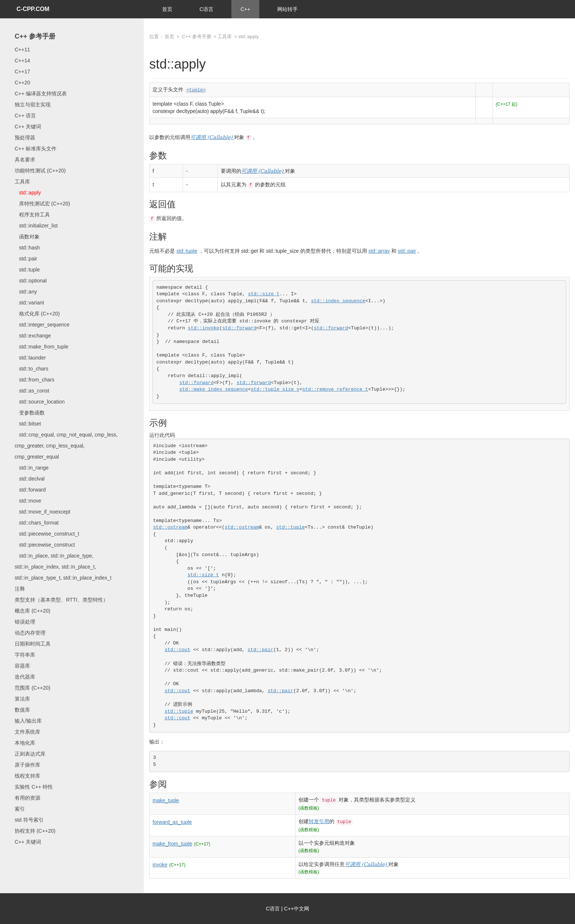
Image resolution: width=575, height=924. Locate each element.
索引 (20, 809)
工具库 (22, 182)
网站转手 (287, 9)
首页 (167, 9)
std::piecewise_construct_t (47, 534)
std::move (28, 501)
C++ (245, 9)
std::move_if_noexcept (43, 512)
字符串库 (25, 655)
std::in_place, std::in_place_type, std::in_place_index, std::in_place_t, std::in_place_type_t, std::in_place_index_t (63, 567)
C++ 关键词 (28, 127)
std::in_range (32, 468)
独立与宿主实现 (33, 105)
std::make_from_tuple (41, 347)
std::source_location (40, 402)
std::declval (30, 479)
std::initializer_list (36, 226)
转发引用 (319, 821)
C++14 (22, 61)
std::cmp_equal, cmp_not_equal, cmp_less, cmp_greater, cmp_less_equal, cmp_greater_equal (66, 446)
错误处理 (25, 622)
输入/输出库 (28, 721)
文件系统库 (28, 732)
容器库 (22, 666)
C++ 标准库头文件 (36, 149)
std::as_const (32, 391)
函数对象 (27, 237)
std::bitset (28, 424)
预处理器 (25, 138)
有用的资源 (28, 798)
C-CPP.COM (33, 9)
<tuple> (196, 90)
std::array (379, 251)
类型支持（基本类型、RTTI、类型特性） (61, 600)
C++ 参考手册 (35, 36)
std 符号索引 (29, 820)
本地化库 (25, 743)
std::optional (31, 281)
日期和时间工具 (33, 644)
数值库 (22, 710)
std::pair (26, 259)
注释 (20, 589)
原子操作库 (28, 765)
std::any (26, 292)
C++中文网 (297, 909)
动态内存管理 (30, 633)
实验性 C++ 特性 (34, 787)
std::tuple (27, 270)
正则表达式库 (30, 754)
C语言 (206, 9)
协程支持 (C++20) (35, 831)
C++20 (22, 83)
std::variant (29, 303)
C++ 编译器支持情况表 (41, 94)
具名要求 (25, 160)
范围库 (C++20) (32, 688)
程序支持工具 (32, 215)
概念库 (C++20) (32, 611)
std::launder (30, 358)
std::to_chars (32, 369)
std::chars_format (37, 523)
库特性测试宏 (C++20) (42, 204)
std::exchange (33, 336)
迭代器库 (25, 677)
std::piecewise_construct (45, 545)
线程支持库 (28, 776)
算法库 (22, 699)
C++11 (22, 50)
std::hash (27, 248)
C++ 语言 (25, 116)
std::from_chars (34, 380)
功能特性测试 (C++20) (40, 171)
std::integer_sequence (42, 325)
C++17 (22, 72)
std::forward (30, 490)
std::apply (28, 193)
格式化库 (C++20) (37, 314)
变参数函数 (30, 413)
